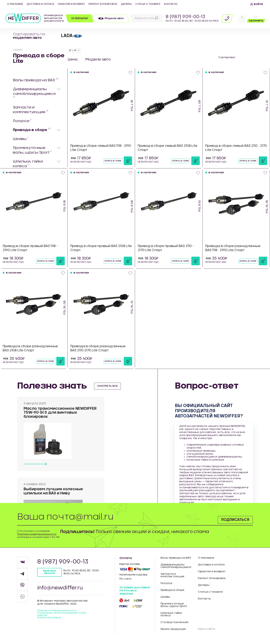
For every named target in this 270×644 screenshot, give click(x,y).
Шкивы (21, 139)
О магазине (15, 4)
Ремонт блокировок (103, 4)
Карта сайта (207, 629)
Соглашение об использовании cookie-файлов (65, 616)
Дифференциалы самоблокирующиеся (34, 93)
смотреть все (109, 386)
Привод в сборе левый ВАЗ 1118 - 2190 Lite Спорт (99, 148)
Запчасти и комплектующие (31, 110)
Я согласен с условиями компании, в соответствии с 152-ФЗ (38, 534)
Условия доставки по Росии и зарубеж (135, 591)
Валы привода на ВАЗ (36, 80)
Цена (73, 59)
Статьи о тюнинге (148, 4)
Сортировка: (227, 57)
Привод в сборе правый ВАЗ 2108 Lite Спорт (100, 248)
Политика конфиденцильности (58, 612)
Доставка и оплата (40, 4)
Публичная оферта (50, 620)
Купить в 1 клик (112, 161)
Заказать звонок (50, 573)
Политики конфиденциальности (37, 534)
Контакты (171, 4)
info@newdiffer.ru (62, 589)
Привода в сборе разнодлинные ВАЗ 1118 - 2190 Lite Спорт (235, 248)
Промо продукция (173, 630)
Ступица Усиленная (174, 623)
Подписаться (231, 519)
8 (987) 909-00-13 (185, 17)
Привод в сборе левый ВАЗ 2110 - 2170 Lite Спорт (235, 148)
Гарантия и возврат (71, 4)
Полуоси (22, 121)
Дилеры (126, 4)
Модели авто (99, 59)
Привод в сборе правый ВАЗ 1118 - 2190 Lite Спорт (32, 248)
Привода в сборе (32, 130)
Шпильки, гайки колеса (28, 164)
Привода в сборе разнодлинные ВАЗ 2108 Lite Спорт (32, 349)
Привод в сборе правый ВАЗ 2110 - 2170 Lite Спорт (168, 248)
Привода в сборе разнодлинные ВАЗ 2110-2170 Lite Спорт (100, 349)
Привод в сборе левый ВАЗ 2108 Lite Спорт (166, 148)
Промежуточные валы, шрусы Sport (32, 150)
